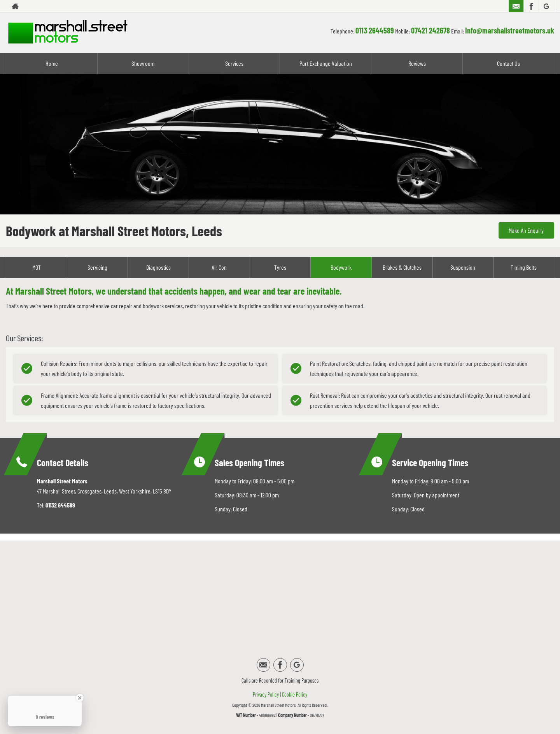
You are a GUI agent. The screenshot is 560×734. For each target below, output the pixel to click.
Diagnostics (158, 267)
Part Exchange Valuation (326, 63)
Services (234, 63)
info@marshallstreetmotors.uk (510, 30)
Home (52, 63)
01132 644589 (60, 505)
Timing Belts (524, 267)
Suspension (463, 267)
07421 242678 (430, 30)
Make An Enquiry (525, 231)
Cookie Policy (295, 694)
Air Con (219, 267)
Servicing (97, 267)
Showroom (143, 63)
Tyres (280, 267)
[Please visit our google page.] (546, 6)
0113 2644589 (375, 30)
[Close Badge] (80, 698)
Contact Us (508, 63)
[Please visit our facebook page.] (531, 6)
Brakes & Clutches (402, 267)
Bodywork (341, 267)
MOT (37, 267)
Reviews (417, 63)
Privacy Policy (266, 694)
